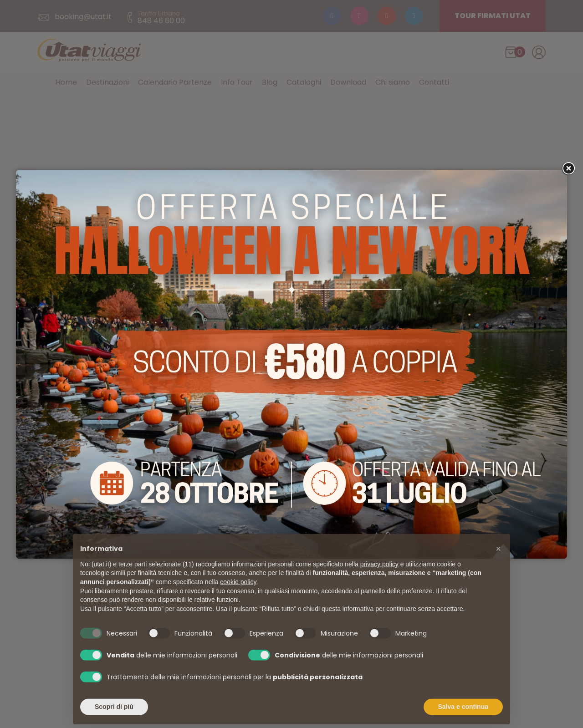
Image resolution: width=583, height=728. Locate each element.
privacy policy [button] (379, 579)
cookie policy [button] (238, 597)
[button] (498, 564)
